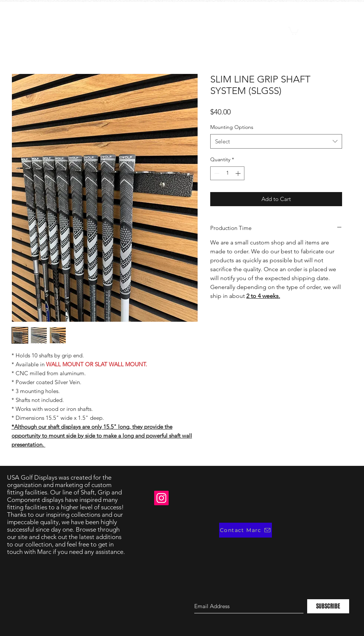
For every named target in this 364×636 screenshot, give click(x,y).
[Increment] (239, 173)
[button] (293, 30)
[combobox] (276, 141)
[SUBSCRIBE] (328, 606)
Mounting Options (232, 127)
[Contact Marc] (246, 530)
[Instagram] (161, 498)
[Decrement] (216, 173)
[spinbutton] (227, 173)
